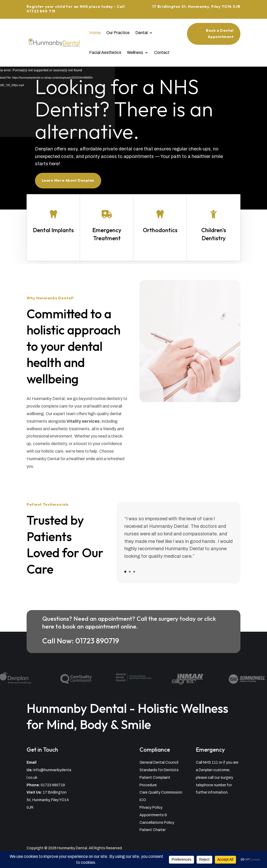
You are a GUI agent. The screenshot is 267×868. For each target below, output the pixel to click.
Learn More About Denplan (73, 177)
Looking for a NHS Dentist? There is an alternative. (125, 111)
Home (95, 33)
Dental (141, 33)
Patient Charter (153, 830)
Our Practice (118, 33)
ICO (143, 800)
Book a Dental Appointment (220, 34)
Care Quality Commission (161, 792)
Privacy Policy (151, 807)
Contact (162, 52)
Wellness (135, 52)
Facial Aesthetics (105, 52)
